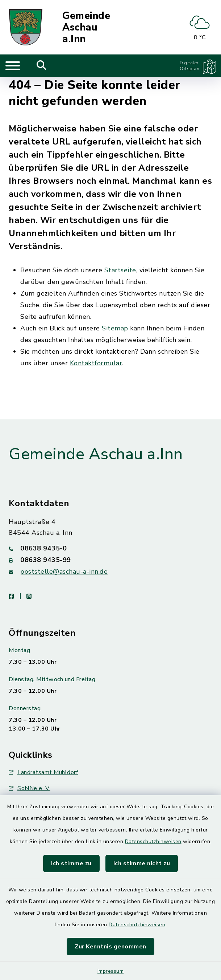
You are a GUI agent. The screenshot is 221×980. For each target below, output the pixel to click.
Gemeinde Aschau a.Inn (86, 27)
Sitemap (115, 328)
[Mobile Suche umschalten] (41, 66)
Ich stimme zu (71, 863)
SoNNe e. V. (30, 788)
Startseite (120, 270)
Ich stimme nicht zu (142, 863)
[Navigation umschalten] (13, 66)
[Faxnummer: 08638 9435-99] (110, 560)
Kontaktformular (96, 363)
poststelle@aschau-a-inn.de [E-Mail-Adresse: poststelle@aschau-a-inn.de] (64, 572)
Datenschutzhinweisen (153, 841)
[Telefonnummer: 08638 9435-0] (110, 548)
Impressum (111, 971)
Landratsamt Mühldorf (43, 772)
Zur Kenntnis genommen (110, 947)
